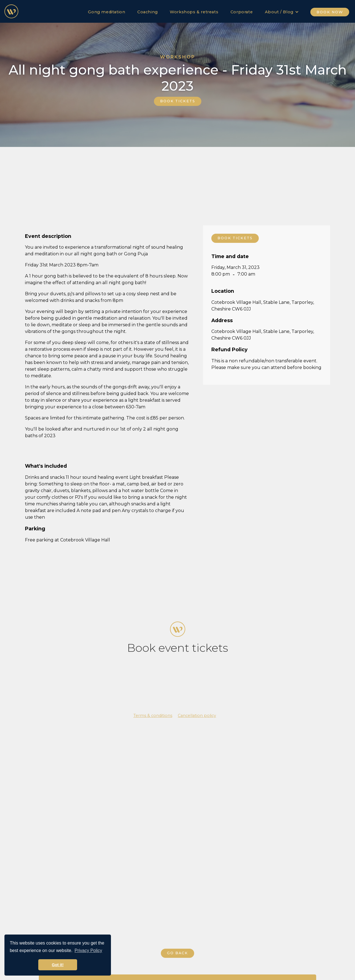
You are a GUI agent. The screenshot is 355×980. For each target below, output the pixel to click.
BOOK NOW (330, 12)
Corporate (242, 12)
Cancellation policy (197, 716)
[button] (282, 11)
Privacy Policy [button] (88, 950)
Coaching (148, 12)
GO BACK (177, 953)
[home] (11, 11)
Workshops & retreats (194, 12)
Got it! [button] (58, 965)
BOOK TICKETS (178, 101)
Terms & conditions (153, 716)
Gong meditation (106, 12)
